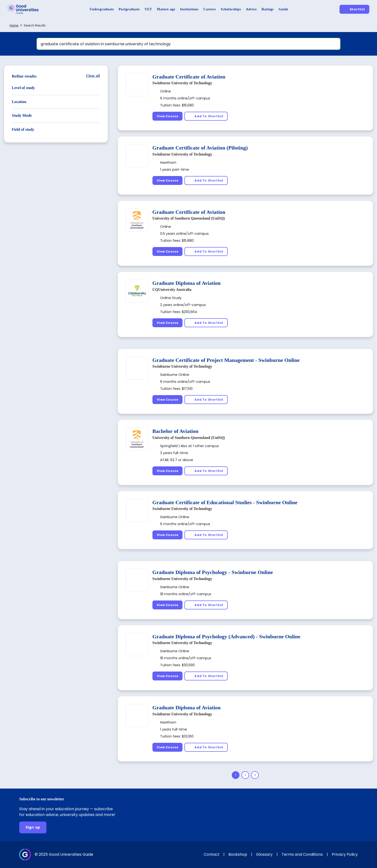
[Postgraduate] (129, 9)
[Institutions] (189, 9)
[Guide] (283, 9)
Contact (212, 854)
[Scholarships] (231, 9)
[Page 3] (255, 775)
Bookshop (238, 854)
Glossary (264, 854)
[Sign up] (33, 827)
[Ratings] (268, 9)
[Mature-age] (166, 9)
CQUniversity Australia (172, 290)
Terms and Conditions (302, 854)
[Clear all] (93, 76)
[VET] (148, 9)
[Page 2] (245, 775)
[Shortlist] (354, 9)
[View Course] (168, 116)
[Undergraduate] (102, 9)
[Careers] (210, 9)
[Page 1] (236, 775)
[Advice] (251, 9)
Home (14, 25)
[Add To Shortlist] (206, 116)
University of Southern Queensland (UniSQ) (189, 218)
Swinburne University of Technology (182, 83)
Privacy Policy (345, 854)
